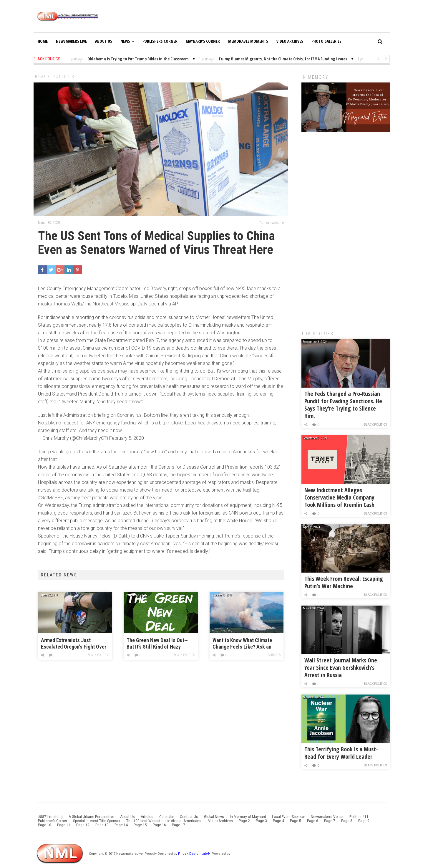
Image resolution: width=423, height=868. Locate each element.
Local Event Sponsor (288, 817)
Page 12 (83, 825)
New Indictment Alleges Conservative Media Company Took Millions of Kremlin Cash (339, 497)
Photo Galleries (326, 41)
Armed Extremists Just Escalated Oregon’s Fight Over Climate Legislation (74, 644)
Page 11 (64, 825)
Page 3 (261, 821)
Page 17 (179, 825)
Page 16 (159, 825)
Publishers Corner (160, 41)
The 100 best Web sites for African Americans (164, 821)
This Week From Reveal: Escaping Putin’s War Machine (344, 582)
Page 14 (121, 825)
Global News (214, 817)
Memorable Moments (248, 41)
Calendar (167, 817)
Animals (274, 655)
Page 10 (45, 825)
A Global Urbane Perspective (91, 817)
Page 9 (364, 821)
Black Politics (55, 77)
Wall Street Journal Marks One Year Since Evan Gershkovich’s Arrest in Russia (341, 668)
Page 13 (102, 825)
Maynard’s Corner (203, 41)
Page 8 (347, 821)
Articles (147, 817)
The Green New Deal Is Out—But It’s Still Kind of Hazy (157, 643)
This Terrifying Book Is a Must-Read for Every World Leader (341, 753)
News (127, 41)
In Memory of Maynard (248, 817)
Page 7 (330, 821)
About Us (104, 41)
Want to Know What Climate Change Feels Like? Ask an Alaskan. (242, 644)
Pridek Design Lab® (194, 854)
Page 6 (313, 821)
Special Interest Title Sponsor (97, 821)
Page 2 (244, 821)
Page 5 (296, 821)
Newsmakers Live (71, 41)
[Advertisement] (346, 229)
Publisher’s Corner (53, 821)
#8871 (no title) (50, 817)
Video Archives (290, 41)
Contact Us (189, 817)
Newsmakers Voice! (327, 817)
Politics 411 (359, 817)
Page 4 (278, 821)
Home (43, 41)
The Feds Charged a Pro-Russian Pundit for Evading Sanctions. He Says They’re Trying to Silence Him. (343, 405)
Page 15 (140, 825)
